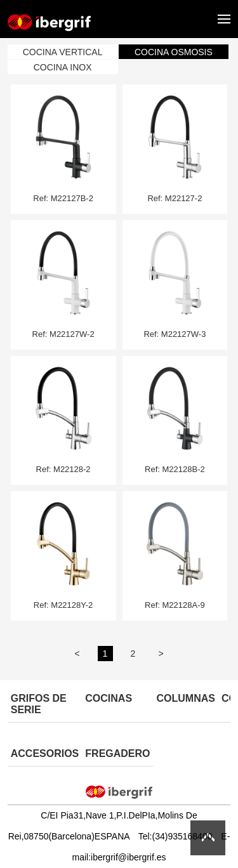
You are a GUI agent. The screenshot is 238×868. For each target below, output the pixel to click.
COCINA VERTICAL (63, 52)
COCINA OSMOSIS (174, 52)
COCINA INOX (63, 67)
